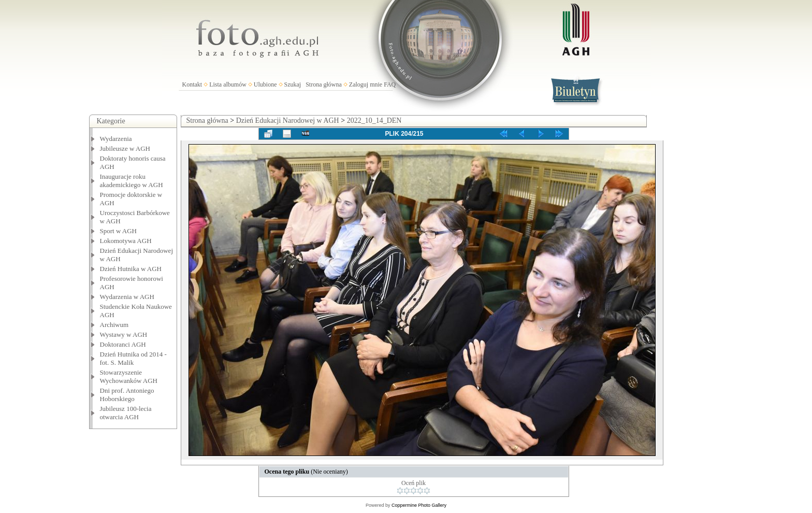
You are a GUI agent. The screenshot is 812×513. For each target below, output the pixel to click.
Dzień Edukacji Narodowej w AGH (288, 120)
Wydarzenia (116, 139)
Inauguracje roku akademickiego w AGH (132, 181)
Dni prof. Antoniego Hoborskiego (127, 395)
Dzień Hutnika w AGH (131, 269)
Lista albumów (228, 84)
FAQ (390, 84)
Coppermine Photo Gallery (419, 505)
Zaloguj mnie (366, 84)
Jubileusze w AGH (125, 148)
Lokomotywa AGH (126, 241)
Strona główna (324, 84)
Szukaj (293, 84)
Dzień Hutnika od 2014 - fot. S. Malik (133, 358)
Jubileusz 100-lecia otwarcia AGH (126, 413)
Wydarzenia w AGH (127, 297)
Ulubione (265, 84)
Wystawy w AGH (124, 334)
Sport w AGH (119, 231)
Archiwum (114, 325)
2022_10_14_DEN (374, 120)
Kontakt (192, 84)
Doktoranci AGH (123, 344)
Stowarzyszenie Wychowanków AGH (129, 376)
